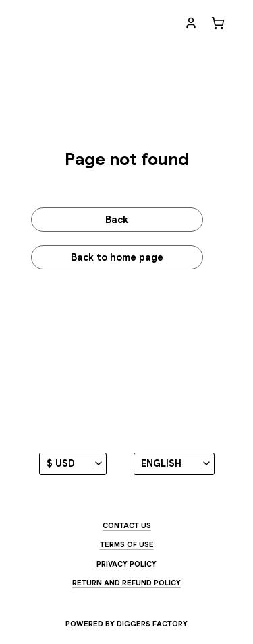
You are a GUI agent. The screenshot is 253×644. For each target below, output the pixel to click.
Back (117, 220)
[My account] (191, 23)
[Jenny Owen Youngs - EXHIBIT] (99, 23)
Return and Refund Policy (126, 583)
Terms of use (127, 544)
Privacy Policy (126, 564)
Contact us (127, 525)
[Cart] (218, 23)
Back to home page (117, 257)
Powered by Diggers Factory (126, 624)
